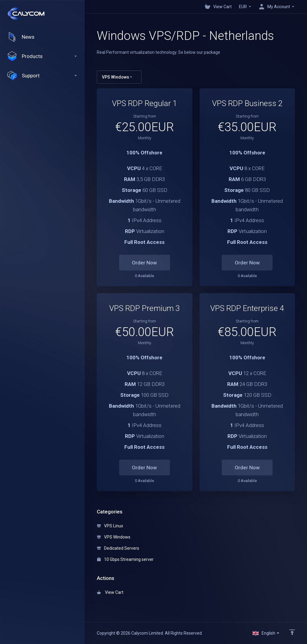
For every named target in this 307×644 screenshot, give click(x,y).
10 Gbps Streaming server (125, 559)
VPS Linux (110, 526)
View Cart (110, 592)
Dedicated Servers (118, 548)
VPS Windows (114, 537)
